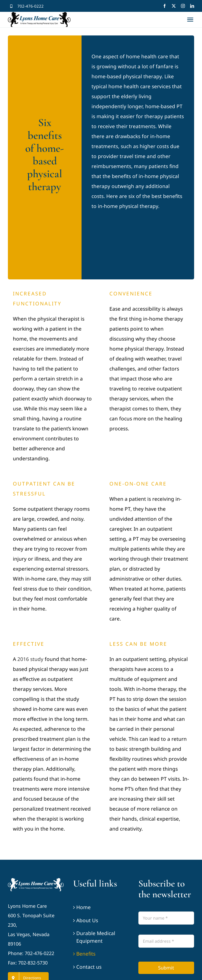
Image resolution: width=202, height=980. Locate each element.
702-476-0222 (31, 6)
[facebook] (165, 6)
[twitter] (174, 6)
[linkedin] (192, 6)
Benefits (86, 954)
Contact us (89, 967)
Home (84, 907)
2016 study (30, 659)
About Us (87, 920)
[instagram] (183, 6)
